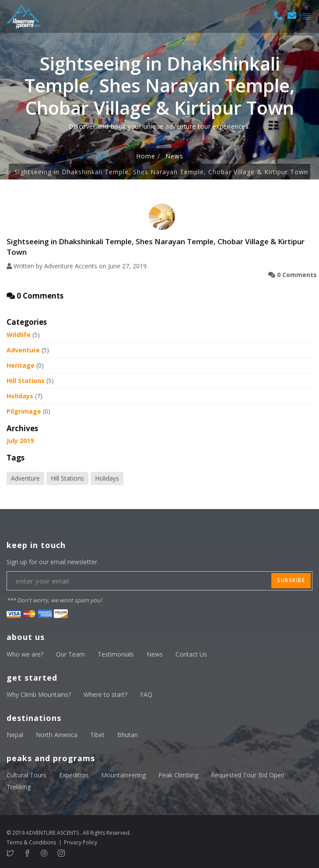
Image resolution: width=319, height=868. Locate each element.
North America (57, 735)
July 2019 (20, 441)
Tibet (97, 735)
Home (146, 156)
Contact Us (191, 654)
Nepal (15, 735)
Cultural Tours (26, 775)
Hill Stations (26, 381)
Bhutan (128, 735)
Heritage (21, 365)
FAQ (146, 694)
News (174, 156)
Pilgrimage (24, 411)
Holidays (20, 396)
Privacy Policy (81, 842)
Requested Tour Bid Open (248, 775)
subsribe (291, 580)
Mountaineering (123, 775)
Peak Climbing (178, 775)
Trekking (19, 787)
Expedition (74, 775)
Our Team (70, 654)
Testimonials (116, 654)
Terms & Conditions (31, 842)
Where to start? (105, 694)
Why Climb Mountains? (39, 694)
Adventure (23, 350)
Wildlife (19, 335)
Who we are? (25, 654)
